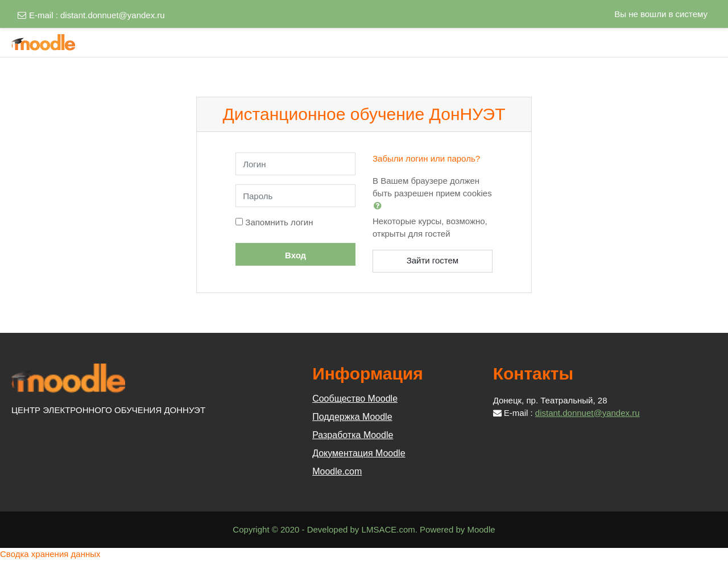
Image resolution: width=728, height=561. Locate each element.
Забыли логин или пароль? (426, 158)
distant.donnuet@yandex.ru (113, 15)
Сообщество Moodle (355, 399)
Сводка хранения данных (50, 554)
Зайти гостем (433, 260)
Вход (295, 255)
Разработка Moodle (353, 435)
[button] (380, 205)
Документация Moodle (359, 453)
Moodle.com (337, 471)
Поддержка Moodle (352, 417)
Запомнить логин (279, 222)
